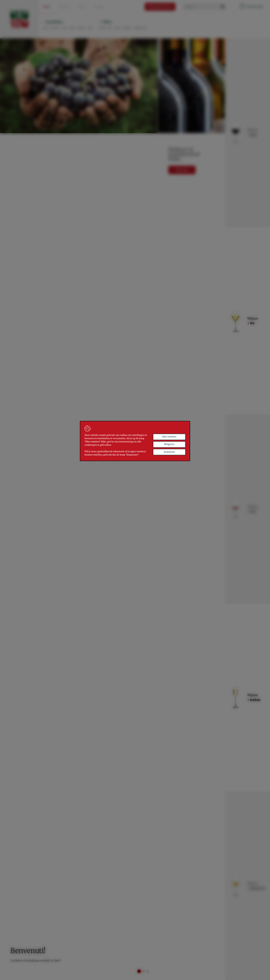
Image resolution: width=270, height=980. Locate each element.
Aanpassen (169, 471)
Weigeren (169, 464)
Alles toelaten (169, 456)
